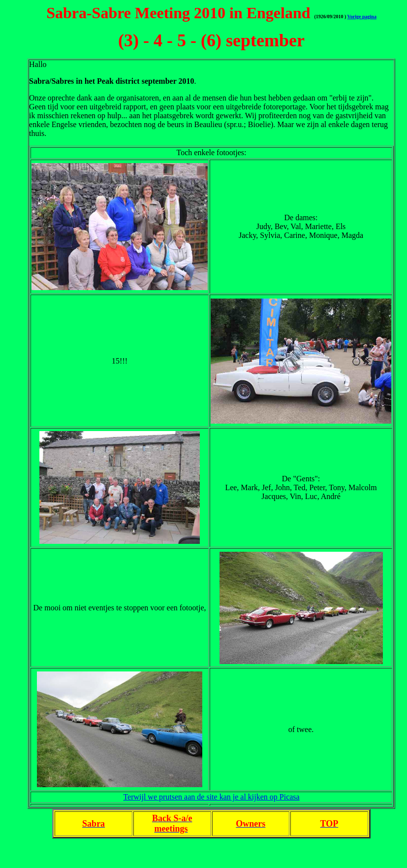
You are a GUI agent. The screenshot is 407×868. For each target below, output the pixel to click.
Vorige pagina (362, 17)
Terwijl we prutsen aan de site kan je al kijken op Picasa (211, 797)
